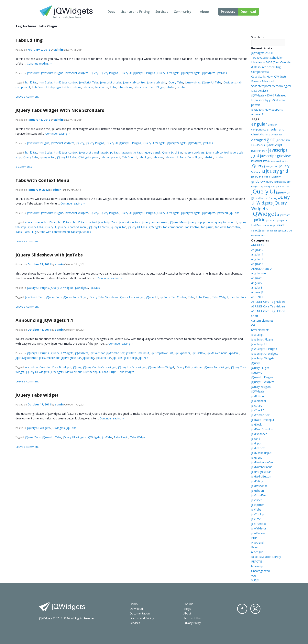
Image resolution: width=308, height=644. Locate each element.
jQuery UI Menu (99, 227)
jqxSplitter (258, 505)
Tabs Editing (29, 40)
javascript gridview (275, 156)
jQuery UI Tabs (212, 82)
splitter (282, 230)
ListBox (256, 225)
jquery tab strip (157, 82)
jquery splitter (268, 186)
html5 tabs (46, 82)
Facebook (242, 609)
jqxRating (88, 358)
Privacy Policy (192, 623)
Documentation (140, 613)
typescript (257, 566)
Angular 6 (257, 264)
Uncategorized (260, 571)
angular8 (257, 287)
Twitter (255, 609)
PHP (254, 538)
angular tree (259, 273)
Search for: (258, 37)
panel (96, 157)
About (205, 12)
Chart (255, 316)
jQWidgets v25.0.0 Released (269, 95)
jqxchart (285, 215)
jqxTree (143, 358)
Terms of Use (192, 618)
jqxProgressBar (71, 358)
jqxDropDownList (162, 353)
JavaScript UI (259, 344)
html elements (260, 330)
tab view (88, 87)
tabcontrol (102, 87)
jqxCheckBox (259, 410)
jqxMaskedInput (217, 353)
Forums (188, 604)
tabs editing (125, 87)
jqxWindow (258, 533)
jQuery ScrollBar (172, 152)
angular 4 (257, 254)
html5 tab (31, 82)
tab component (111, 157)
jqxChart (257, 406)
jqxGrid (258, 220)
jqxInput (256, 443)
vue (263, 235)
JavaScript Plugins (52, 73)
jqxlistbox (271, 220)
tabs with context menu (55, 232)
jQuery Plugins (109, 73)
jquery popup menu (201, 222)
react (281, 225)
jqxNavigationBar (27, 358)
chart (255, 134)
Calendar (45, 367)
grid (271, 139)
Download (248, 12)
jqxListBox (198, 353)
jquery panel (152, 152)
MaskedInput (73, 372)
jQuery (94, 73)
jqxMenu (222, 213)
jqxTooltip (131, 358)
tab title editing (72, 87)
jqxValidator (259, 528)
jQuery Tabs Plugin (75, 297)
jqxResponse (259, 486)
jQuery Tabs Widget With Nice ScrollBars (60, 110)
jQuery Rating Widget (189, 367)
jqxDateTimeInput (138, 353)
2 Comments (24, 167)
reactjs (256, 230)
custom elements (262, 321)
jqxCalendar (97, 353)
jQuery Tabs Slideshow (103, 297)
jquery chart (271, 166)
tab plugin (55, 87)
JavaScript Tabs (89, 82)
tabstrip (170, 87)
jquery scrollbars (194, 152)
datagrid (258, 140)
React (255, 547)
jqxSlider (257, 500)
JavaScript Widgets (77, 73)
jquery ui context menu (73, 227)
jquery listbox (274, 182)
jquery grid (277, 171)
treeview (256, 236)
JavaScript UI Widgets (265, 354)
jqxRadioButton (261, 476)
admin (58, 50)
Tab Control (39, 87)
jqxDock (256, 424)
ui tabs (181, 87)
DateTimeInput (62, 367)
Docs (111, 12)
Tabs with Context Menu (42, 180)
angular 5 (257, 259)
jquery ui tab (193, 82)
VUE (254, 576)
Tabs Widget (220, 297)
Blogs (187, 609)
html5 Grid (259, 145)
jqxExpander (182, 353)
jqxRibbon (258, 491)
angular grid (276, 129)
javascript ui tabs (111, 82)
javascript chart (259, 151)
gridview (283, 140)
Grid (254, 325)
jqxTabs (222, 73)
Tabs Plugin (157, 87)
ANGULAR (258, 245)
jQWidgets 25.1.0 (262, 53)
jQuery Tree (283, 186)
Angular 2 (257, 250)
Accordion (32, 367)
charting (265, 134)
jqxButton (258, 396)
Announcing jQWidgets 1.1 (44, 320)
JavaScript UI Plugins (264, 349)
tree (289, 231)
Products (228, 12)
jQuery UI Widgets (168, 73)
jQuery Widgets (191, 73)
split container (270, 231)
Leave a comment (27, 97)
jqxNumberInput (49, 358)
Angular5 (257, 278)
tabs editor (141, 87)
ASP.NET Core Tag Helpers (268, 302)
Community (183, 12)
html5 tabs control (66, 82)
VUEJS (255, 580)
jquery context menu (155, 222)
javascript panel (89, 152)
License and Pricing (135, 12)
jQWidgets (209, 73)
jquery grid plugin (261, 177)
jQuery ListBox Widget (132, 367)
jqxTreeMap (259, 524)
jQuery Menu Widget (161, 367)
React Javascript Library (266, 557)
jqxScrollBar (103, 358)
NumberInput (92, 372)
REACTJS (257, 561)
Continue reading (39, 63)
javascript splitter (280, 161)
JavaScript (33, 73)
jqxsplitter (283, 220)
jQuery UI (126, 73)
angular (259, 124)
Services (162, 12)
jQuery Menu (178, 222)
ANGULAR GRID (261, 269)
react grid (257, 552)
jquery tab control (134, 82)
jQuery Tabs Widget (132, 297)
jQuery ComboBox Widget (100, 367)
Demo (134, 604)
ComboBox (277, 135)
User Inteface (238, 297)
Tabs (113, 87)
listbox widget (269, 226)
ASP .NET (257, 297)
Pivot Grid (257, 543)
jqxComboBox (115, 353)
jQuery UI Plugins (144, 73)
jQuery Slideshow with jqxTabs (49, 255)
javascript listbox (261, 161)
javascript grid (269, 153)
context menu (34, 222)
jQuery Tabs (176, 82)
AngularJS (257, 292)
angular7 (257, 283)
